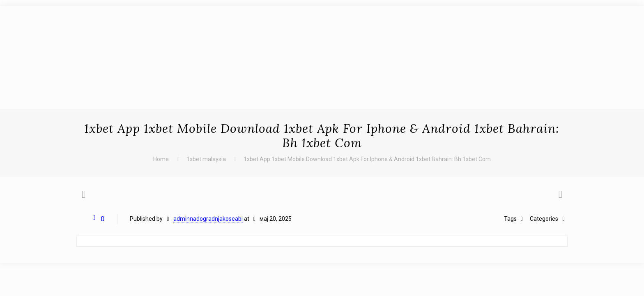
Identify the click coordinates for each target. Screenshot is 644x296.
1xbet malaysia (206, 159)
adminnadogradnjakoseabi (208, 219)
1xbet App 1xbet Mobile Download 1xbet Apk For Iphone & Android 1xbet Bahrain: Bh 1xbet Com (367, 159)
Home (161, 159)
